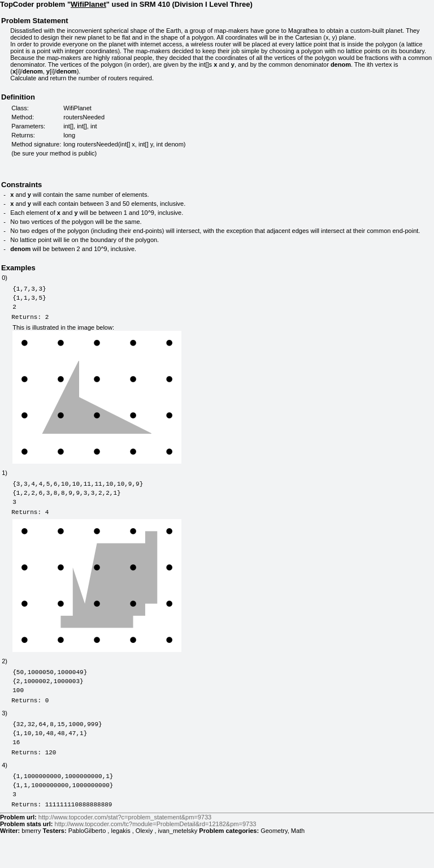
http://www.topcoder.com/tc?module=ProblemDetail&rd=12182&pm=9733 (156, 858)
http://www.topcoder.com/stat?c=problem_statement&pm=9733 (125, 851)
